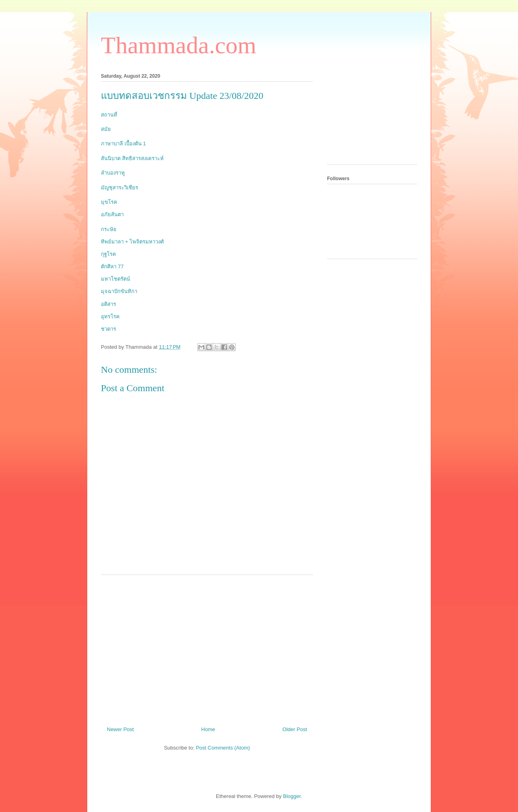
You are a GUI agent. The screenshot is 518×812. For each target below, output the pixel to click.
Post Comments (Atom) (223, 748)
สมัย (106, 129)
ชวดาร (108, 329)
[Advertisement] (207, 647)
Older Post (295, 729)
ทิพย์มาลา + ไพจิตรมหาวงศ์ (132, 242)
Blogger (292, 796)
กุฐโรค (108, 254)
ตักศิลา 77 (112, 266)
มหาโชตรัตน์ (115, 279)
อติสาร (108, 304)
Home (208, 729)
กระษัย (109, 229)
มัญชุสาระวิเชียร (119, 188)
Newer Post (120, 729)
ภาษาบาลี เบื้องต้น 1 (123, 144)
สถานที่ (109, 115)
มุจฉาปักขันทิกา (119, 291)
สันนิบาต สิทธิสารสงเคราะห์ (132, 158)
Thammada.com (179, 45)
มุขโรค (109, 202)
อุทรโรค (110, 317)
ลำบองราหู (113, 173)
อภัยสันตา (112, 214)
